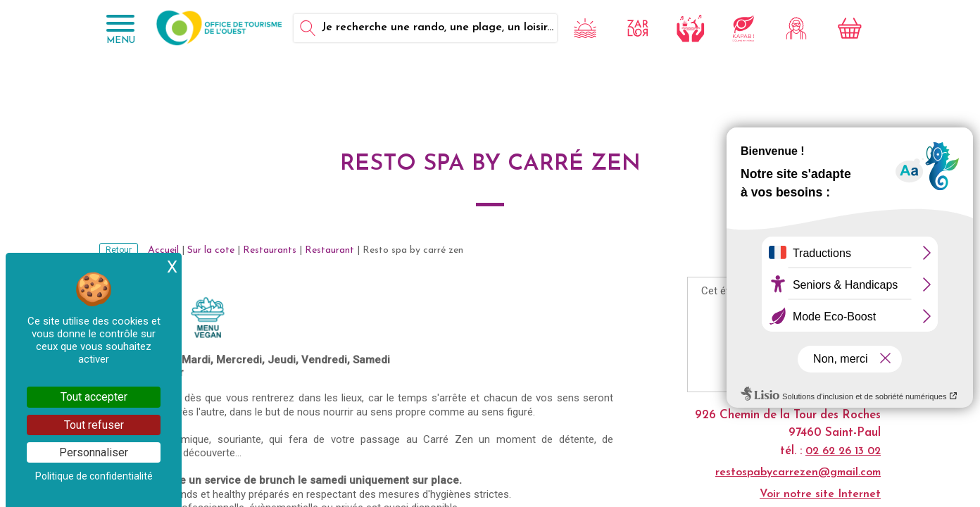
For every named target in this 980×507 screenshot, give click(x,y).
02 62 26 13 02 (843, 451)
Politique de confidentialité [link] (94, 476)
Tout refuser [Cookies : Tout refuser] (94, 425)
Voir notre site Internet (820, 494)
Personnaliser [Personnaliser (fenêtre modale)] (94, 452)
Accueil (163, 250)
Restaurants (270, 250)
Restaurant (329, 250)
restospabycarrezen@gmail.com (798, 472)
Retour (119, 250)
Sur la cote (211, 250)
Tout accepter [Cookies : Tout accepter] (94, 397)
